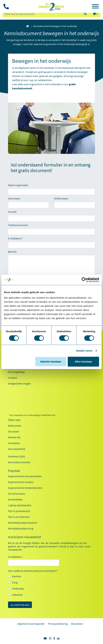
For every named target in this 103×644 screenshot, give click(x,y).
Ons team (13, 431)
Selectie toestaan (51, 362)
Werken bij (14, 437)
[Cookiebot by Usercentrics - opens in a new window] (84, 280)
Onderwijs (18, 589)
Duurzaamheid (17, 449)
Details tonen (84, 351)
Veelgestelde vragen (19, 383)
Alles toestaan (83, 362)
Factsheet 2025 (16, 456)
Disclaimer (77, 624)
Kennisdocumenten (19, 462)
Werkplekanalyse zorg (21, 528)
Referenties (15, 426)
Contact (12, 378)
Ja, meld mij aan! (20, 605)
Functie (12, 212)
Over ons (14, 420)
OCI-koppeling (16, 372)
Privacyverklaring (58, 624)
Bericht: (12, 252)
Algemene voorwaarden (31, 624)
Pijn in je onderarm (19, 517)
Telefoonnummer (18, 225)
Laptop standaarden (20, 505)
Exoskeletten (15, 499)
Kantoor (17, 576)
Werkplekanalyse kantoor (23, 523)
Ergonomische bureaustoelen (25, 476)
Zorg (15, 582)
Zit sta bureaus (17, 494)
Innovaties (14, 443)
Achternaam (61, 198)
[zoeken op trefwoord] (42, 14)
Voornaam (14, 198)
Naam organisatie (18, 185)
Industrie (17, 595)
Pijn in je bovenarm (19, 511)
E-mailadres (15, 238)
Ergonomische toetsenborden (25, 488)
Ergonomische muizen (21, 482)
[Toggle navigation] (95, 7)
